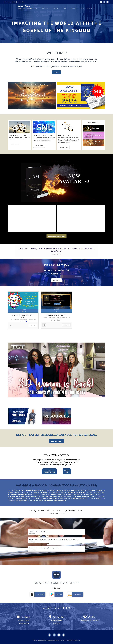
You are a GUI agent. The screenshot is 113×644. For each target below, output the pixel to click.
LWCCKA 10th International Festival (23, 316)
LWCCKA (25, 321)
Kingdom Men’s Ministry (56, 315)
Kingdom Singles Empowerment (93, 143)
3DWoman (93, 135)
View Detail (33, 326)
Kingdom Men (93, 128)
